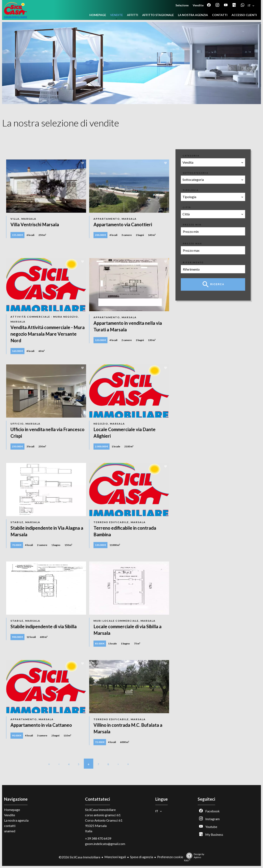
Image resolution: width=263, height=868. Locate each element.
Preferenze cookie (170, 857)
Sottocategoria (196, 173)
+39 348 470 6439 (98, 838)
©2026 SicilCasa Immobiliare (80, 857)
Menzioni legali (115, 857)
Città (187, 207)
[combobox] (213, 162)
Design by (194, 857)
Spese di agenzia (142, 857)
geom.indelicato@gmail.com (105, 844)
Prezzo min (192, 225)
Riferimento (193, 262)
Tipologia (191, 190)
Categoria (191, 156)
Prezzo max (192, 243)
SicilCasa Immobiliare (100, 810)
